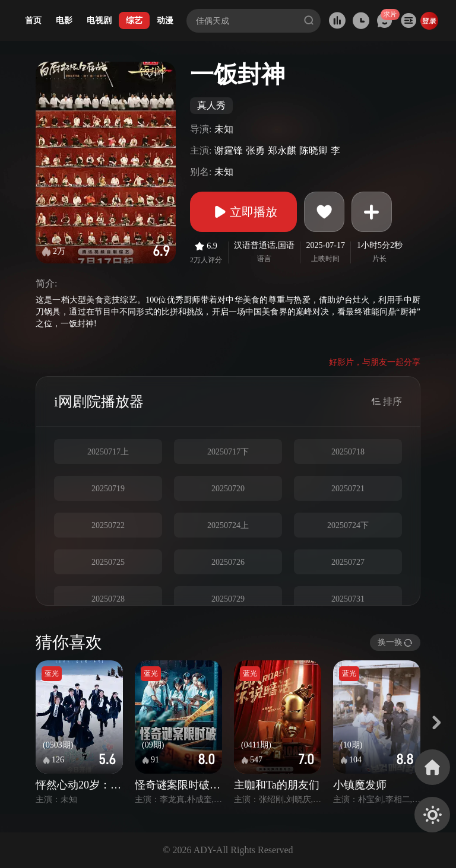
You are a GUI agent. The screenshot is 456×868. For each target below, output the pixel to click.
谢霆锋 (229, 150)
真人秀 (211, 105)
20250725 (108, 562)
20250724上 (228, 525)
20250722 (108, 525)
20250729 (228, 599)
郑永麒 (282, 150)
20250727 (348, 562)
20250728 (108, 599)
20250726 (228, 562)
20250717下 (228, 452)
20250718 (348, 452)
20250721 (348, 489)
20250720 (228, 489)
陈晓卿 (313, 150)
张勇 (255, 150)
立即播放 (243, 212)
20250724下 (348, 525)
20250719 (108, 489)
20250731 (348, 599)
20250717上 (108, 452)
